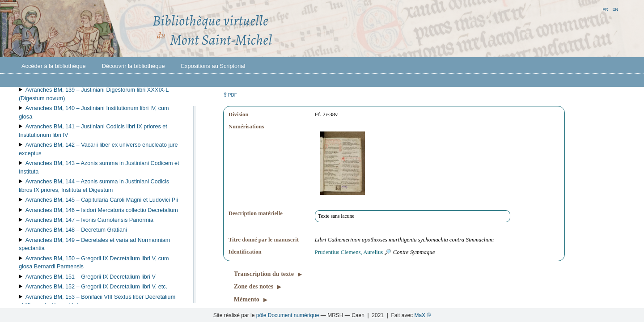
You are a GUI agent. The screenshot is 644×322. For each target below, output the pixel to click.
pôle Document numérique (288, 315)
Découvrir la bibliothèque (133, 66)
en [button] (615, 9)
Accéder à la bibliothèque (54, 66)
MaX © (422, 315)
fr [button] (605, 9)
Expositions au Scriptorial (213, 66)
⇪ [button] (230, 95)
